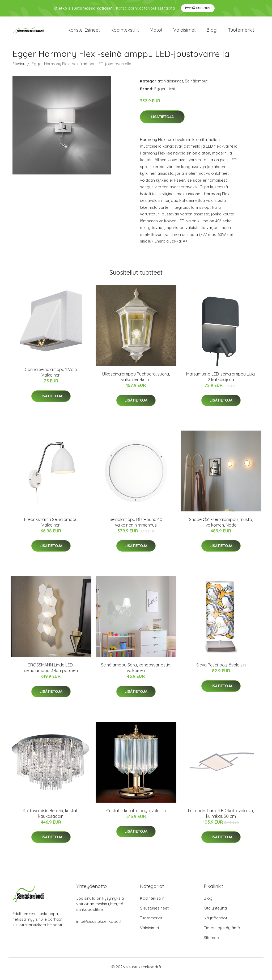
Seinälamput (196, 85)
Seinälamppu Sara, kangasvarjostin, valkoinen (136, 671)
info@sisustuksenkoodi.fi (99, 925)
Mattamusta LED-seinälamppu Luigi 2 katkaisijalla (221, 380)
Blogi (212, 32)
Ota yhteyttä (215, 912)
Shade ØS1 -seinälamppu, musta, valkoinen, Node (221, 526)
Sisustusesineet (154, 912)
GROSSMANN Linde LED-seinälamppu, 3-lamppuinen (51, 671)
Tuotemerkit (241, 32)
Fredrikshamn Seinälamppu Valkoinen (51, 526)
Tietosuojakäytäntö (222, 932)
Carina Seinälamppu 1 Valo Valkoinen (51, 376)
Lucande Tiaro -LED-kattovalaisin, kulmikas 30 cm (221, 817)
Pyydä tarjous (198, 8)
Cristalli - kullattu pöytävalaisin (136, 814)
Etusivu (19, 67)
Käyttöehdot (215, 922)
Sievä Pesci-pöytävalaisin (221, 669)
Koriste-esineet (84, 32)
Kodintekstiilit (125, 32)
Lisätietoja (162, 120)
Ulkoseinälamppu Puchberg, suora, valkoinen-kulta (136, 380)
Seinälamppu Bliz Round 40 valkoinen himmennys (136, 526)
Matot (156, 32)
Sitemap (211, 942)
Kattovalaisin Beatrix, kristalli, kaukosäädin (51, 817)
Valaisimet (184, 32)
